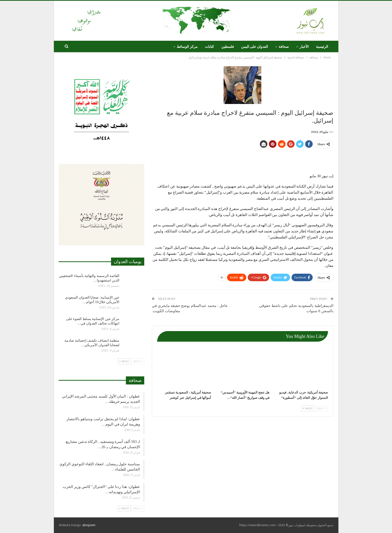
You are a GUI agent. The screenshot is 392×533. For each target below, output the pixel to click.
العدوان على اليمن (255, 47)
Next (308, 408)
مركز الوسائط (187, 47)
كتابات (209, 47)
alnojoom (89, 525)
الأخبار (304, 47)
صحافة (284, 47)
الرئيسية (322, 47)
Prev (322, 408)
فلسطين (228, 47)
